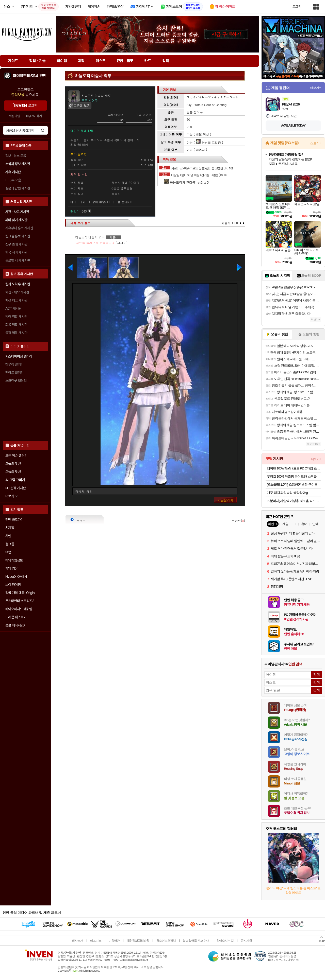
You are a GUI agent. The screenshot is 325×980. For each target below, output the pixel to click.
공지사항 (246, 941)
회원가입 (14, 116)
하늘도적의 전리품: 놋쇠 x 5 (186, 182)
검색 (43, 130)
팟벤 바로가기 (14, 520)
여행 (8, 552)
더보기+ (315, 88)
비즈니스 (96, 941)
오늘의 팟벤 (13, 472)
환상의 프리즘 (208, 142)
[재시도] (122, 243)
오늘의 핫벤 (13, 464)
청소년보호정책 (166, 941)
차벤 (8, 536)
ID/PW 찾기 (34, 116)
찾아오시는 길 (225, 941)
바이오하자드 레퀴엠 (19, 609)
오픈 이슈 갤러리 (16, 456)
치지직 (10, 528)
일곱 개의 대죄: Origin (20, 593)
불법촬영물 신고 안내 (196, 941)
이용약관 (114, 941)
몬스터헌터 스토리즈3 (20, 601)
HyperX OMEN (16, 576)
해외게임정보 (14, 560)
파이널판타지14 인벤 (29, 76)
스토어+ (316, 143)
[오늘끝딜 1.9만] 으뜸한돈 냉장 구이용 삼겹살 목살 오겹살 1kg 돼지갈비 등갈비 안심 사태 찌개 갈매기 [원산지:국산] (294, 485)
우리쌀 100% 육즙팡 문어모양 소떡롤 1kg (294, 476)
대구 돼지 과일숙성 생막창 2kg (287, 493)
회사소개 (77, 941)
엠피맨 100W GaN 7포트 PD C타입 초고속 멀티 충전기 (294, 468)
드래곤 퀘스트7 (15, 617)
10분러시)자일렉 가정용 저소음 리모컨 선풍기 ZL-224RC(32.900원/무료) (294, 501)
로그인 (297, 7)
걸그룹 (10, 544)
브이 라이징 (13, 585)
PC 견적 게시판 (15, 488)
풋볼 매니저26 (15, 625)
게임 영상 (12, 568)
